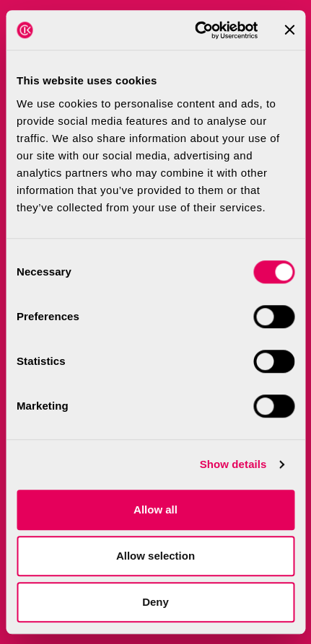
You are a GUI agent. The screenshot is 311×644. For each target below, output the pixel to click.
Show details (233, 464)
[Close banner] (289, 30)
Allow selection (155, 556)
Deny (155, 602)
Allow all (155, 510)
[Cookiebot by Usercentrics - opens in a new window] (196, 30)
